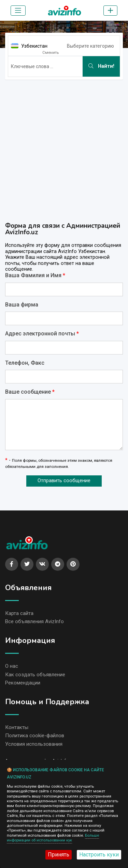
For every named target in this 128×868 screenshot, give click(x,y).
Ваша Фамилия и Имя (35, 275)
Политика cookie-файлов (35, 736)
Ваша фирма (22, 305)
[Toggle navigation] (18, 11)
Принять (59, 855)
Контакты (17, 727)
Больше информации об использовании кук (53, 838)
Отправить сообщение (64, 481)
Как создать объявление (35, 675)
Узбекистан (34, 46)
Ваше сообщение (30, 392)
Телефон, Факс (25, 363)
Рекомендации (23, 683)
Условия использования (34, 744)
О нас (12, 666)
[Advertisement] (64, 149)
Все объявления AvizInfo (34, 621)
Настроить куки (99, 855)
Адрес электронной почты (42, 334)
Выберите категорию (90, 46)
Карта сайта (19, 613)
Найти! (101, 66)
